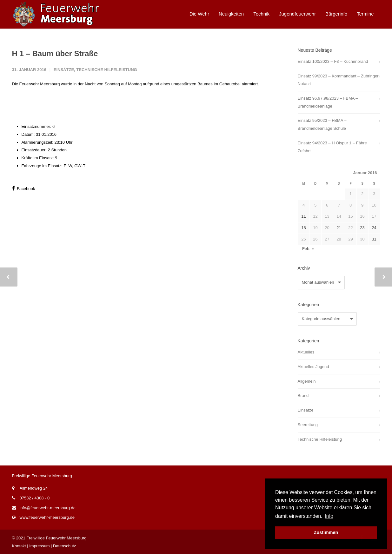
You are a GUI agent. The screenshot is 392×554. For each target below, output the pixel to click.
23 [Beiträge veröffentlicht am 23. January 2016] (362, 228)
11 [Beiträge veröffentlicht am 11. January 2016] (303, 216)
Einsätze (64, 70)
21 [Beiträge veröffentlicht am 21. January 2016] (339, 228)
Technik (261, 14)
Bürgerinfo (336, 14)
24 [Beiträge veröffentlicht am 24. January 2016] (374, 228)
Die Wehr (199, 14)
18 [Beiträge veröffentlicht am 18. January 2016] (303, 228)
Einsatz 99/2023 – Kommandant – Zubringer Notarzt (338, 80)
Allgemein (307, 381)
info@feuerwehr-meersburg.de (48, 508)
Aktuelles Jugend (313, 367)
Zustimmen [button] (326, 532)
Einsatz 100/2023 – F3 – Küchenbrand (333, 61)
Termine (365, 14)
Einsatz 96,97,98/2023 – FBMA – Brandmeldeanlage (328, 102)
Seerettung (308, 425)
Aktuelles (306, 352)
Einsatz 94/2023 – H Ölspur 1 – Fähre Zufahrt (332, 147)
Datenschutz (64, 546)
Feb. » (308, 249)
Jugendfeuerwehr (297, 14)
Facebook (24, 188)
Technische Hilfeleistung (106, 70)
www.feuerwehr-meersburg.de (47, 517)
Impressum (39, 546)
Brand (303, 396)
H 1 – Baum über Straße (55, 53)
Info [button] (329, 516)
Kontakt (19, 546)
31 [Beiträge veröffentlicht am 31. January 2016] (374, 239)
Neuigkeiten (231, 14)
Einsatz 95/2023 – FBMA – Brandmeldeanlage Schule (322, 124)
